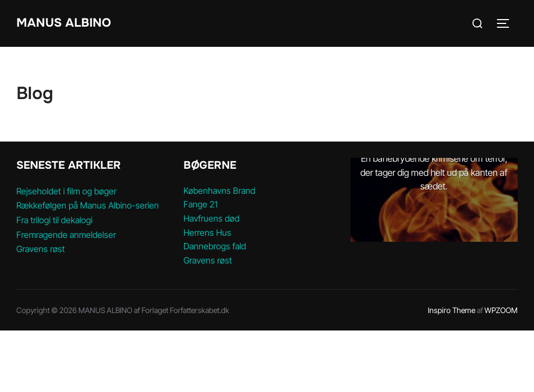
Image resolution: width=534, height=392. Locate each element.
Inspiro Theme (452, 310)
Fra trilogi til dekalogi (54, 220)
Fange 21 (201, 204)
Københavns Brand (219, 191)
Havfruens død (211, 218)
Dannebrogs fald (215, 246)
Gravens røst (41, 249)
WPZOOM (501, 310)
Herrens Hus (207, 232)
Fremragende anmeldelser (66, 235)
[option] (434, 200)
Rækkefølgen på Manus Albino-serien (88, 205)
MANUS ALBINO (64, 23)
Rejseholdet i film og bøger (66, 191)
